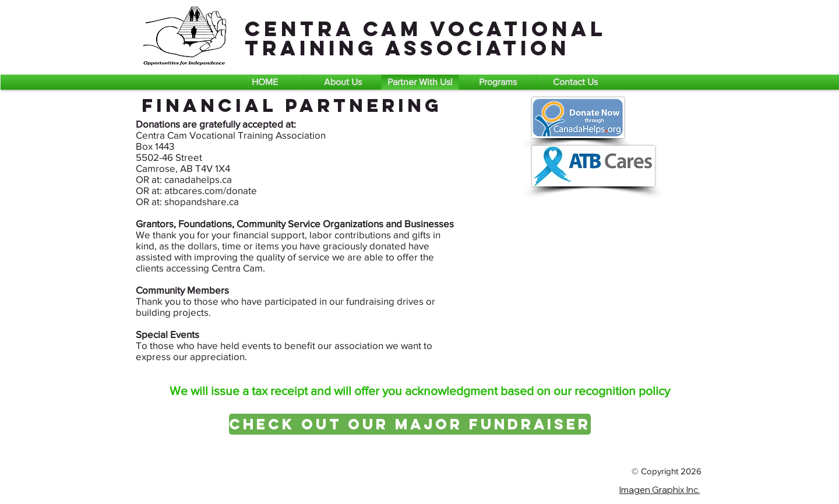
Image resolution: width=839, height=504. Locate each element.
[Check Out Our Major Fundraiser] (410, 424)
